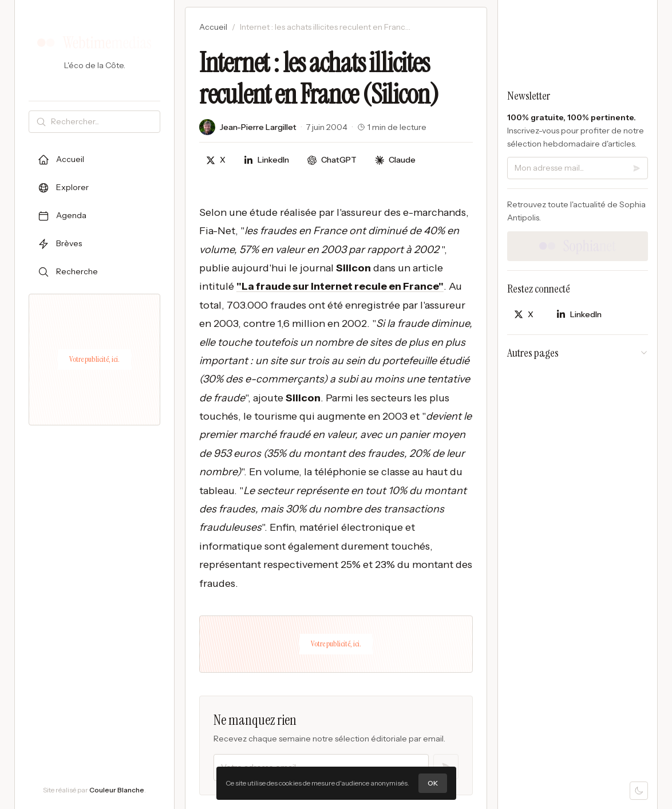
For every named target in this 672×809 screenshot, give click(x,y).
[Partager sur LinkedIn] (266, 160)
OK (433, 783)
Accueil (213, 27)
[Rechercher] (103, 122)
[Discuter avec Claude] (395, 160)
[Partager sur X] (216, 160)
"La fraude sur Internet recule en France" (340, 286)
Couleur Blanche (117, 790)
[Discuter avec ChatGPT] (332, 160)
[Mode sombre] (639, 791)
